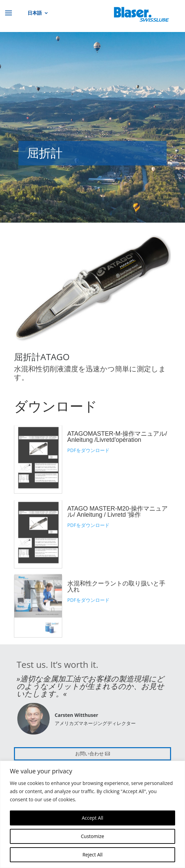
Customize (92, 836)
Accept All (92, 818)
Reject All (92, 855)
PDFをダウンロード (88, 450)
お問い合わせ (89, 754)
